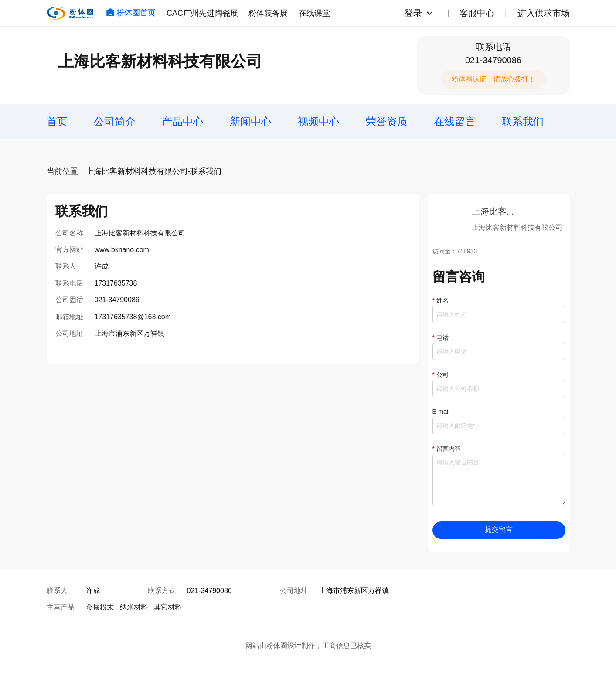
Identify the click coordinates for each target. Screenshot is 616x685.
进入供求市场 (544, 13)
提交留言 (499, 530)
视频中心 (319, 121)
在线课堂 (314, 13)
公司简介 (115, 121)
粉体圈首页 (131, 13)
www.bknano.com (122, 250)
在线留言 (455, 121)
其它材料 (168, 607)
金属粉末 (100, 607)
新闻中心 (251, 121)
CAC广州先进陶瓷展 (202, 13)
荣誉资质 (387, 121)
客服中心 (477, 13)
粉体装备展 (268, 13)
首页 (57, 121)
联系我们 (523, 121)
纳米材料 (134, 607)
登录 (413, 13)
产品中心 (183, 121)
